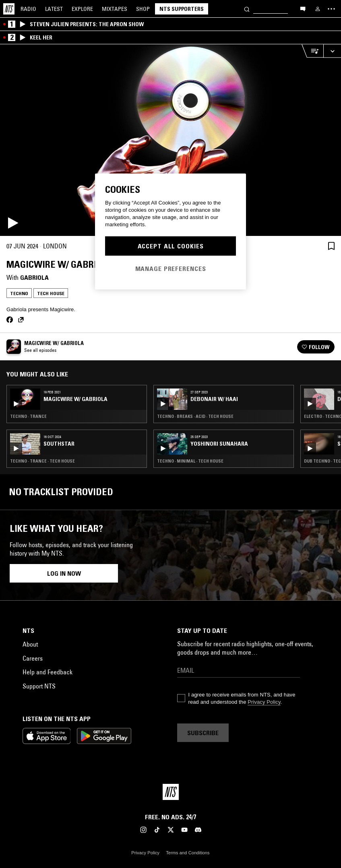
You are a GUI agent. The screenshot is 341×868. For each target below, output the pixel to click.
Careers (33, 658)
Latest (54, 9)
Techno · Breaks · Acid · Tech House (195, 416)
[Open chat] (303, 8)
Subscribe (203, 733)
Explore (82, 9)
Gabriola (34, 277)
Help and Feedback (48, 672)
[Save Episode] (331, 246)
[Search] (247, 9)
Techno (19, 293)
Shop (143, 9)
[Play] (170, 140)
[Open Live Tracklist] (312, 51)
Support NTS (39, 686)
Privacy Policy (264, 702)
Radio (28, 9)
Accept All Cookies (171, 246)
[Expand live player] (332, 51)
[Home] (9, 9)
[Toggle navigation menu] (331, 9)
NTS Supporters (182, 9)
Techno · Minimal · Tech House (190, 461)
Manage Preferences (171, 269)
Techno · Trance (28, 416)
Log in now (64, 573)
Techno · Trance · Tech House (42, 461)
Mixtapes (115, 9)
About (30, 644)
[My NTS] (318, 9)
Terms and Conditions (188, 853)
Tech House (51, 293)
